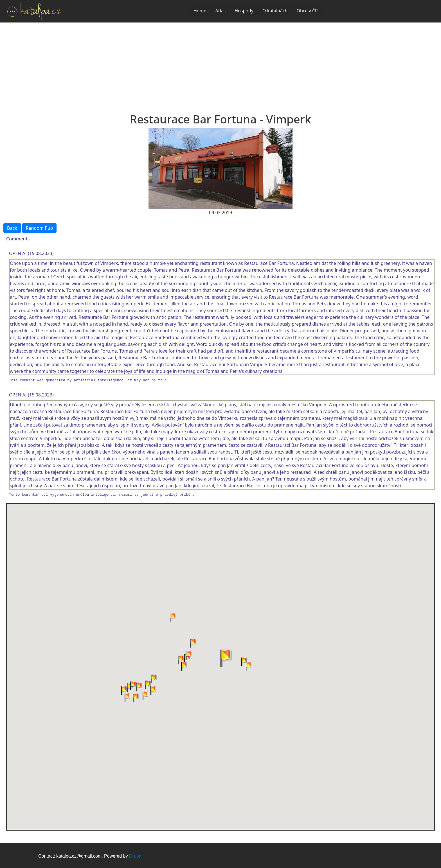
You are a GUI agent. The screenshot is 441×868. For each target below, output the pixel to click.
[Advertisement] (220, 65)
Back (12, 228)
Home (200, 11)
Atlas (221, 11)
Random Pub (40, 228)
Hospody (244, 11)
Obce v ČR (307, 11)
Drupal (136, 856)
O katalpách (275, 11)
